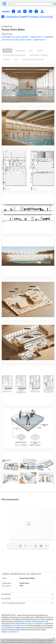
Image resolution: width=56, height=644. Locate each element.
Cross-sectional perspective (14, 55)
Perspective (20, 51)
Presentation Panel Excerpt (33, 59)
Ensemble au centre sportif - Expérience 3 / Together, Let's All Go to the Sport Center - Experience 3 (27, 38)
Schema (6, 59)
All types (7, 51)
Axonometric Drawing (39, 55)
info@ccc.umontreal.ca (10, 629)
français (6, 12)
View (16, 59)
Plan (31, 51)
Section (40, 51)
